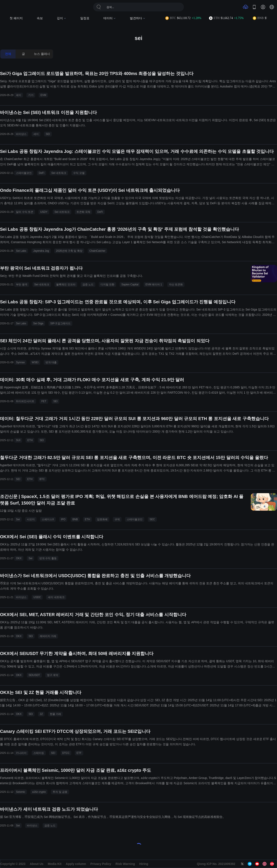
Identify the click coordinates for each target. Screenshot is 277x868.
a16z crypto (39, 792)
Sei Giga (38, 323)
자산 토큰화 (176, 285)
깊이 (62, 18)
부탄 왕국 (22, 285)
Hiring (144, 864)
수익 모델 (79, 173)
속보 (40, 18)
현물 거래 (55, 714)
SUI (18, 440)
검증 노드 (88, 285)
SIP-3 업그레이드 (60, 323)
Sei (18, 519)
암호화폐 (102, 519)
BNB (75, 519)
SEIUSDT (34, 675)
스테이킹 (39, 753)
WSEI (35, 362)
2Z (41, 714)
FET (44, 401)
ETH (30, 440)
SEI (48, 134)
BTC (42, 479)
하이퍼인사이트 (25, 401)
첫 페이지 (16, 18)
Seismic (21, 792)
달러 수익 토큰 (25, 212)
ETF (79, 753)
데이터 (110, 18)
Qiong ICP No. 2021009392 (216, 864)
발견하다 (138, 18)
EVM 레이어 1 (154, 285)
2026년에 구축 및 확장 (69, 251)
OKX (19, 558)
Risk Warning (125, 864)
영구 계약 (53, 675)
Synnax (20, 362)
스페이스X (48, 519)
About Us (37, 864)
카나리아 (21, 753)
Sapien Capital (130, 285)
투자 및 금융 (60, 792)
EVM (43, 95)
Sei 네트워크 (59, 173)
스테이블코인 (24, 173)
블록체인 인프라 (66, 285)
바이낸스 (21, 134)
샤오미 (31, 519)
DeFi (41, 173)
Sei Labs (21, 251)
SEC (152, 519)
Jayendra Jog (41, 251)
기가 (31, 95)
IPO (63, 519)
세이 (19, 95)
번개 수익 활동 (48, 558)
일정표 (85, 18)
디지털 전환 (107, 285)
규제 (117, 519)
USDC (37, 597)
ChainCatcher (97, 251)
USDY (44, 212)
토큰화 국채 (83, 212)
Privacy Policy (101, 864)
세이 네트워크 (56, 597)
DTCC (66, 753)
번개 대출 (51, 362)
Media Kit (55, 864)
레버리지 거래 (48, 636)
